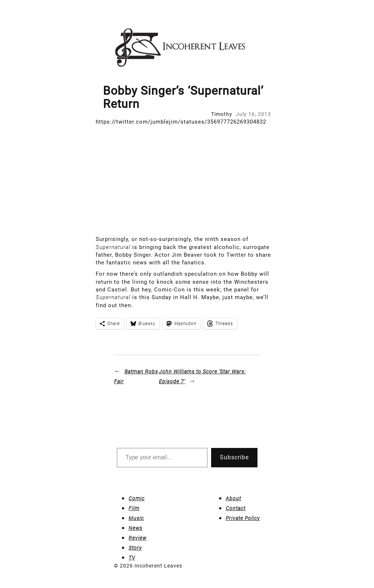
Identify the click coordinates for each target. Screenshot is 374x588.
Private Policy (243, 518)
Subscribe (234, 457)
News (136, 528)
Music (136, 518)
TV (132, 558)
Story (135, 548)
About (233, 498)
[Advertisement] (187, 181)
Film (134, 508)
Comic (137, 498)
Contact (236, 508)
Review (138, 538)
